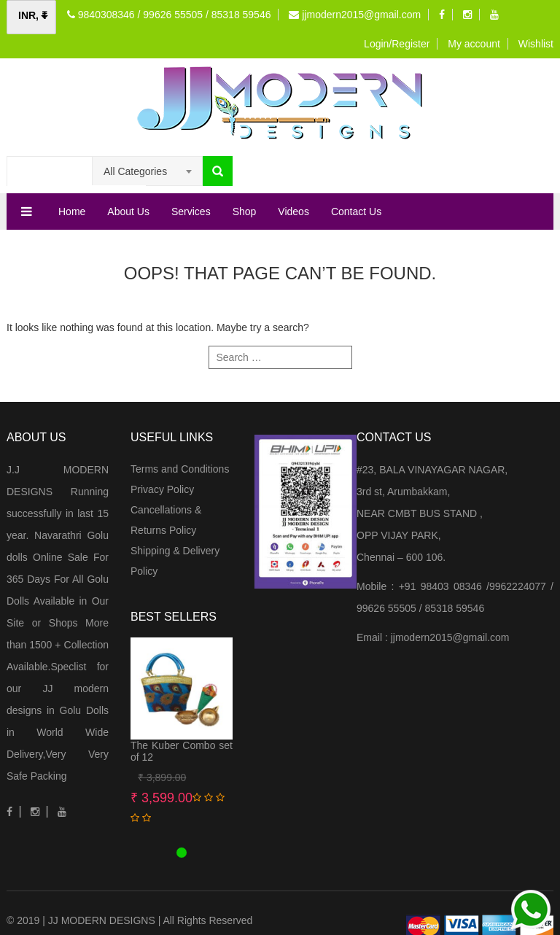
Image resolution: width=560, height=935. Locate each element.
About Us (128, 212)
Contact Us (356, 212)
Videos (293, 212)
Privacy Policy (162, 489)
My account (474, 44)
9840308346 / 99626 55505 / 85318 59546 (169, 15)
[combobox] (148, 171)
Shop (245, 212)
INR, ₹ (33, 15)
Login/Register (397, 44)
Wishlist (536, 44)
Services (191, 212)
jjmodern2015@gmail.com (355, 15)
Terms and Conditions (180, 469)
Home (72, 212)
